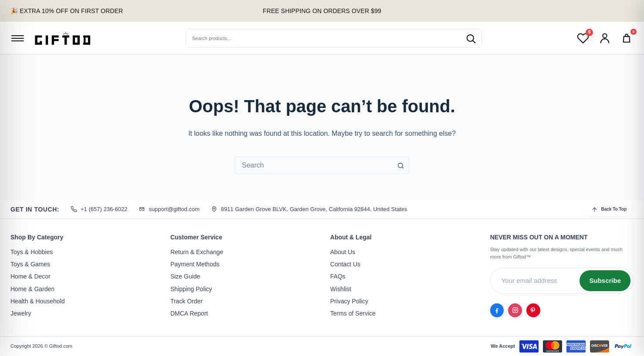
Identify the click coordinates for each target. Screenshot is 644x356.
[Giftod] (63, 38)
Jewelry (21, 314)
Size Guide (185, 277)
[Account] (605, 38)
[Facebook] (496, 309)
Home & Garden (32, 289)
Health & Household (38, 301)
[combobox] (314, 165)
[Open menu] (17, 38)
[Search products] (471, 38)
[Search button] (400, 165)
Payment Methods (195, 264)
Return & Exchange (197, 252)
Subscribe (605, 280)
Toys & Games (30, 264)
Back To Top (609, 210)
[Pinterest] (529, 309)
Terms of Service (353, 314)
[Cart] (627, 38)
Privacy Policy (349, 301)
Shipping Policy (191, 289)
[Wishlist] (583, 38)
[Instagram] (513, 309)
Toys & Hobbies (32, 252)
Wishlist (341, 289)
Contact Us (345, 264)
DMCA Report (189, 314)
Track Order (186, 301)
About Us (343, 252)
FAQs (338, 277)
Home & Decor (31, 277)
